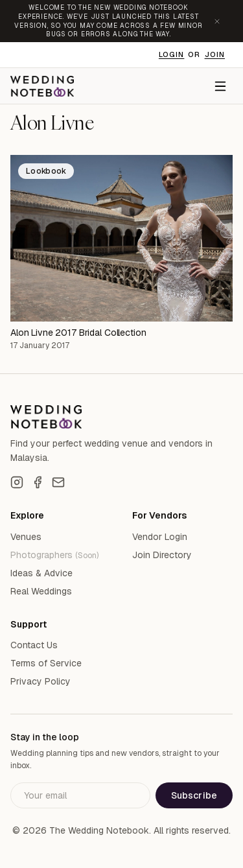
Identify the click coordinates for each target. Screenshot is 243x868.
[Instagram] (17, 482)
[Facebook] (38, 482)
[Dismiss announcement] (217, 21)
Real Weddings (41, 591)
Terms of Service (46, 663)
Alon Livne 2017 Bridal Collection (78, 333)
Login (172, 54)
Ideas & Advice (41, 573)
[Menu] (220, 86)
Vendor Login (160, 537)
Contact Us (34, 645)
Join (215, 54)
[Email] (58, 482)
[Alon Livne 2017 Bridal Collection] (121, 238)
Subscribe (194, 795)
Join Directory (162, 555)
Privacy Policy (40, 681)
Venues (26, 537)
